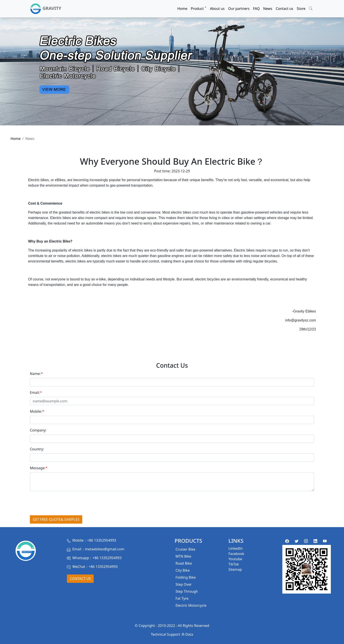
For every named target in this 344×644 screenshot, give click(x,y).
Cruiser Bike (185, 549)
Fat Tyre (182, 598)
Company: (38, 430)
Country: (37, 449)
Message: (39, 468)
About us (217, 9)
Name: (36, 374)
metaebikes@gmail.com (105, 549)
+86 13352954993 (102, 540)
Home (182, 9)
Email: (36, 392)
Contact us (285, 9)
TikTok (234, 564)
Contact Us (80, 579)
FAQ (256, 9)
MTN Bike (183, 556)
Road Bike (184, 563)
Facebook (236, 554)
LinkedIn (236, 548)
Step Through (187, 591)
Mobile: (37, 411)
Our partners (239, 9)
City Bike (183, 570)
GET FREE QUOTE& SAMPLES (56, 519)
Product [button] (197, 9)
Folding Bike (186, 577)
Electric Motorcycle (191, 605)
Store (301, 9)
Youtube (235, 559)
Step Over (184, 584)
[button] (311, 8)
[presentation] (63, 503)
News (268, 9)
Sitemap (235, 569)
